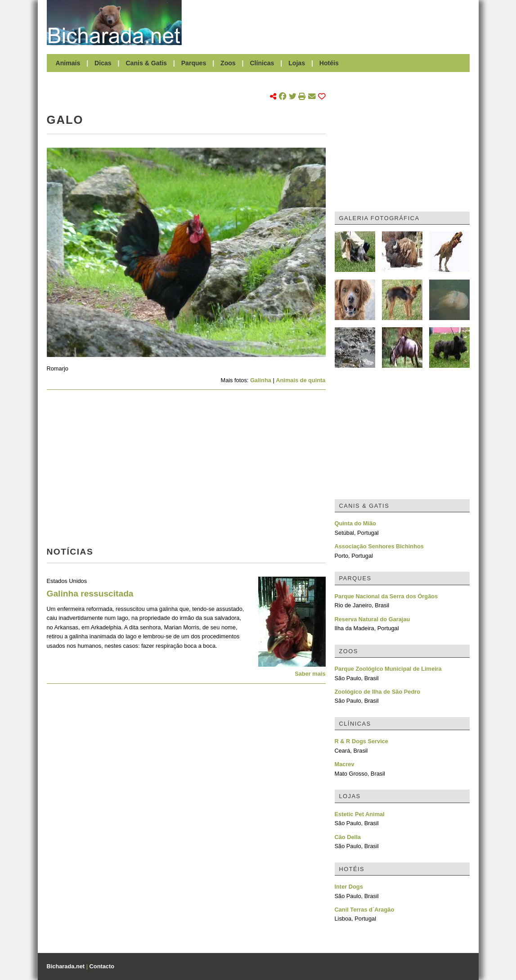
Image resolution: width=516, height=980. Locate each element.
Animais (68, 63)
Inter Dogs (349, 887)
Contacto (102, 966)
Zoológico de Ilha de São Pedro (378, 692)
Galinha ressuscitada (90, 594)
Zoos (228, 63)
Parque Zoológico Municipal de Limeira (388, 669)
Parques (194, 63)
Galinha (261, 380)
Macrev (345, 764)
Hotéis (329, 63)
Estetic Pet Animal (360, 814)
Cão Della (348, 837)
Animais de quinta (301, 380)
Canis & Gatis (146, 63)
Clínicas (262, 63)
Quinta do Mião (355, 523)
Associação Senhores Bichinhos (379, 546)
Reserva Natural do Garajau (372, 619)
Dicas (103, 63)
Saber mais (310, 674)
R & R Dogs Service (361, 741)
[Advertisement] (330, 23)
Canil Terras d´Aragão (365, 910)
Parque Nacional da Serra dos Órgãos (386, 596)
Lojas (297, 63)
